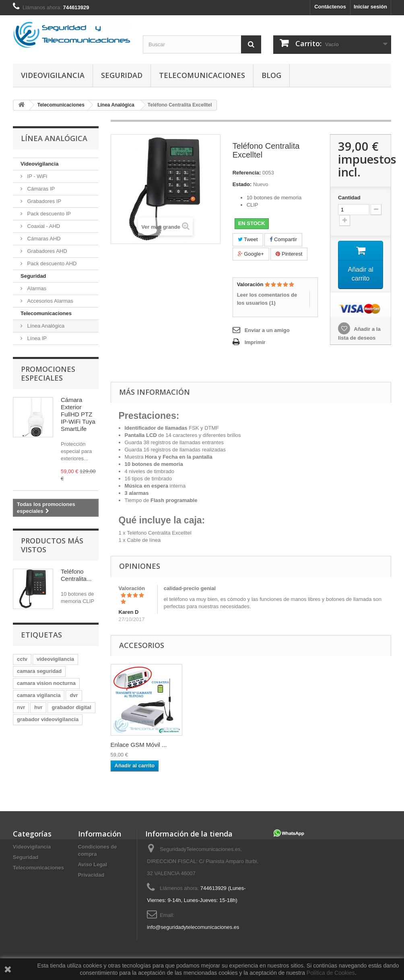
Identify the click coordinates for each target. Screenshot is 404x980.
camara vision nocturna (46, 683)
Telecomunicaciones (202, 75)
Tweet (248, 239)
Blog (271, 75)
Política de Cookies (331, 973)
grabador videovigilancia (48, 719)
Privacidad (91, 875)
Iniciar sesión (370, 7)
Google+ (251, 254)
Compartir (283, 239)
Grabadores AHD (46, 251)
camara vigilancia (39, 695)
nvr (21, 707)
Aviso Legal (93, 864)
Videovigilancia (53, 75)
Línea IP (36, 338)
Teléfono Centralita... (76, 575)
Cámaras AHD (43, 239)
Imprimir (255, 342)
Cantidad (349, 198)
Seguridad (122, 75)
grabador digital (71, 707)
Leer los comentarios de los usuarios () (267, 299)
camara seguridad (39, 671)
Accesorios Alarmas (49, 301)
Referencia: (247, 173)
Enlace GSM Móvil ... (139, 745)
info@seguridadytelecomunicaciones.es (193, 927)
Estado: (242, 184)
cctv (22, 659)
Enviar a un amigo (267, 330)
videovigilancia (55, 659)
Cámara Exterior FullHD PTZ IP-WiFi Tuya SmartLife (78, 414)
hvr (38, 707)
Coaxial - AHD (43, 226)
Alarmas (36, 288)
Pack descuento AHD (51, 263)
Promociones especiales (48, 373)
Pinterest (289, 254)
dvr (74, 695)
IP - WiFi (36, 176)
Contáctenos (330, 7)
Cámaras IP (40, 189)
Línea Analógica (45, 326)
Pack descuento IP (48, 214)
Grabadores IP (43, 201)
